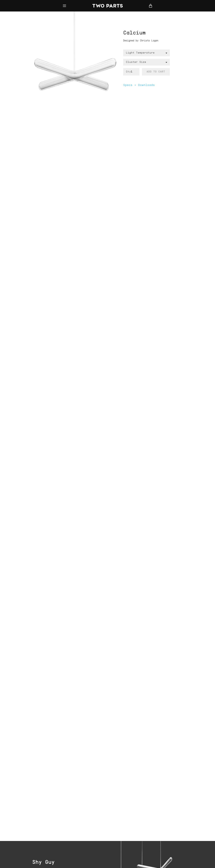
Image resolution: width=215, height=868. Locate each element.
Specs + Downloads (139, 85)
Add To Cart (156, 72)
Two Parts (107, 6)
